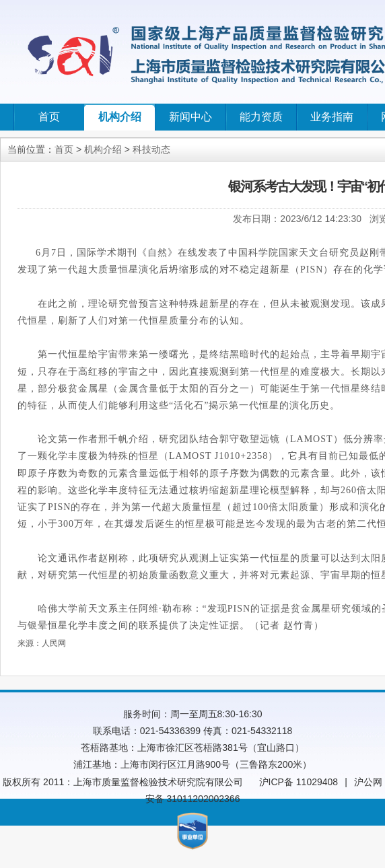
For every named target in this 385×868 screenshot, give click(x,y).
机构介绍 (120, 117)
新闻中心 (190, 117)
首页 (49, 117)
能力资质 (261, 117)
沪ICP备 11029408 (299, 782)
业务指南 (332, 117)
